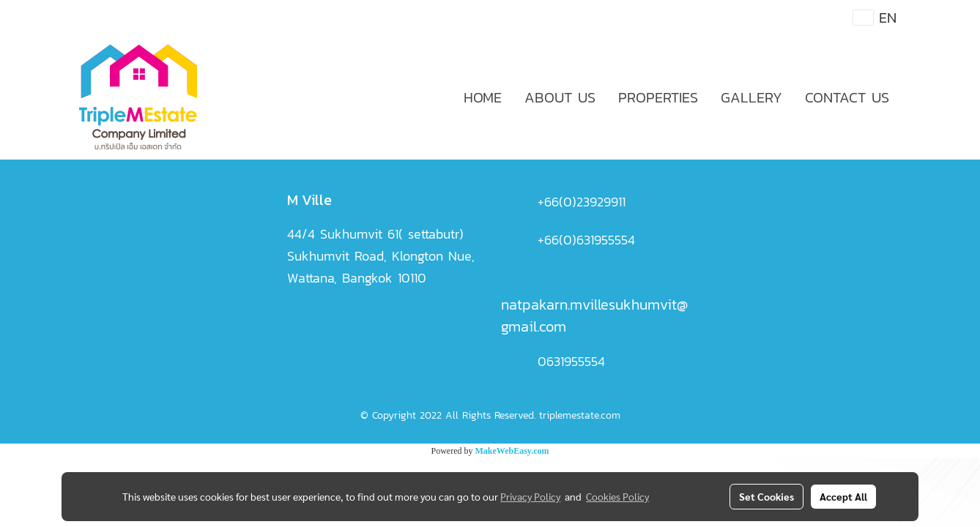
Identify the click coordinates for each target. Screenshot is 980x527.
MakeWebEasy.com (512, 451)
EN (875, 18)
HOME (483, 97)
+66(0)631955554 (586, 240)
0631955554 (571, 361)
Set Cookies (766, 496)
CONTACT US (847, 97)
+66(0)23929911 (582, 202)
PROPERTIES (658, 97)
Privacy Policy (530, 496)
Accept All (843, 496)
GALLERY (751, 97)
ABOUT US (560, 97)
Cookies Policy (617, 496)
